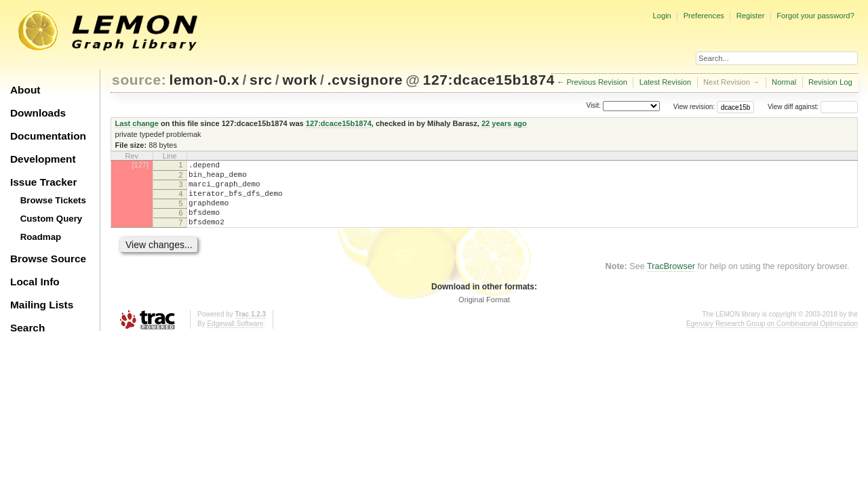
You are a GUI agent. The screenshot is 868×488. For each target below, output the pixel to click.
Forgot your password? (815, 16)
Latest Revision (666, 82)
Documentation (48, 136)
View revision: (694, 107)
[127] (140, 165)
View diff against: (813, 107)
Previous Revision (597, 82)
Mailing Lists (42, 305)
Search (27, 328)
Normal (784, 82)
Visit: (593, 106)
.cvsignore (365, 80)
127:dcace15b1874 (489, 80)
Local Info (35, 282)
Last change (137, 123)
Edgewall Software (235, 338)
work (300, 80)
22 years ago (504, 123)
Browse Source (48, 259)
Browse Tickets (53, 200)
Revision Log (830, 82)
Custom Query (52, 219)
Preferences (704, 16)
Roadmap (41, 237)
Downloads (38, 113)
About (25, 90)
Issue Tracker (43, 182)
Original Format (484, 314)
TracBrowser (671, 281)
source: (139, 80)
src (261, 80)
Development (43, 159)
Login (662, 16)
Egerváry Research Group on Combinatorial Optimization (772, 338)
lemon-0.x (205, 80)
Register (751, 16)
